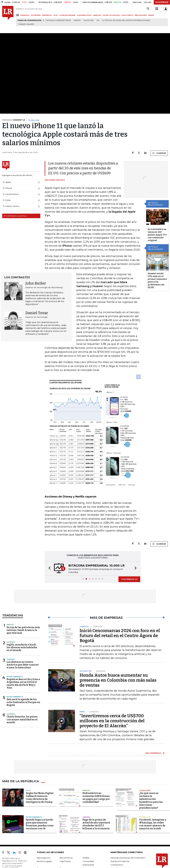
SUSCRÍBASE (162, 2)
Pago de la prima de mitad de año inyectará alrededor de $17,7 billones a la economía (96, 824)
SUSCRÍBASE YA (129, 579)
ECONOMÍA (36, 15)
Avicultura (89, 20)
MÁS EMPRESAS (153, 753)
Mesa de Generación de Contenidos (128, 858)
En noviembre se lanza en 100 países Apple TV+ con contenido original (157, 235)
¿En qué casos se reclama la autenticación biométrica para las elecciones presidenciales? (151, 800)
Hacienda (11, 642)
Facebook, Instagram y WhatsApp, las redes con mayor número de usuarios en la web (153, 824)
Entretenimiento (15, 677)
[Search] (148, 9)
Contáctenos (117, 865)
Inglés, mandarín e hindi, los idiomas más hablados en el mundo (22, 647)
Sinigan (77, 20)
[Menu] (18, 15)
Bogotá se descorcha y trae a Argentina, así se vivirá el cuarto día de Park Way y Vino (23, 683)
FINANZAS (25, 15)
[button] (49, 568)
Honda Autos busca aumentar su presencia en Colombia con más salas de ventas (118, 680)
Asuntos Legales (44, 861)
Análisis (86, 858)
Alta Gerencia (66, 858)
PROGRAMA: (14, 120)
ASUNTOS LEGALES (111, 15)
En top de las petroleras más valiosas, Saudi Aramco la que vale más (23, 630)
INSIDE (151, 15)
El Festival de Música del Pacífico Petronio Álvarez (126, 20)
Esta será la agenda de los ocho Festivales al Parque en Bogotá (23, 702)
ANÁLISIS (97, 15)
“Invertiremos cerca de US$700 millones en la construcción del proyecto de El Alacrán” (112, 721)
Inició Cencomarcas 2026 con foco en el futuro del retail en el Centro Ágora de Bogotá (120, 636)
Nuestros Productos (120, 861)
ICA (98, 20)
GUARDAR (159, 153)
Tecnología (145, 817)
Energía (10, 625)
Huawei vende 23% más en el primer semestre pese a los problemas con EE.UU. (157, 280)
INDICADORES (141, 15)
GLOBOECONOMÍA (67, 15)
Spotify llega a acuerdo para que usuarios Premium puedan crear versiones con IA (40, 824)
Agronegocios (43, 858)
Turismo (11, 659)
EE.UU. (28, 790)
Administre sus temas (15, 216)
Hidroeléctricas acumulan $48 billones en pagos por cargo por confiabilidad (96, 798)
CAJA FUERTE (127, 15)
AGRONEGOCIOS (84, 15)
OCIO (56, 15)
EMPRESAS (47, 15)
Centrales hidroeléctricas (58, 20)
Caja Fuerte (65, 861)
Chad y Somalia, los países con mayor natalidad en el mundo (22, 719)
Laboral (86, 817)
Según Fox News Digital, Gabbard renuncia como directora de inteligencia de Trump (40, 798)
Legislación (145, 790)
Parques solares (26, 24)
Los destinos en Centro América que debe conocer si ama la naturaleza (23, 665)
